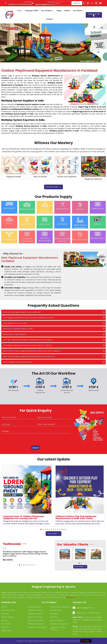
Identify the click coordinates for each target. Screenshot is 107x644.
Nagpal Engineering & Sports (53, 587)
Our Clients (78, 11)
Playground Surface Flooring (58, 628)
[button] (41, 529)
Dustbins (54, 617)
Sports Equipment (57, 620)
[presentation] (14, 439)
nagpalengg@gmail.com (44, 4)
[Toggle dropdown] (53, 11)
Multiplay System (35, 607)
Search (77, 3)
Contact (49, 19)
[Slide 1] (48, 60)
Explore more (53, 187)
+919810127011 (14, 4)
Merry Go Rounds (40, 177)
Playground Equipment (93, 179)
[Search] (62, 3)
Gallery (67, 11)
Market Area (6, 631)
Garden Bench (56, 610)
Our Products (47, 11)
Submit (36, 448)
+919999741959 (26, 4)
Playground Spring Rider (37, 627)
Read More (70, 597)
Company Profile (32, 11)
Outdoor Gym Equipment (67, 177)
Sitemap (5, 614)
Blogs (59, 11)
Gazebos (54, 614)
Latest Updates (8, 617)
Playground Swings (14, 177)
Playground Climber (36, 620)
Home (19, 11)
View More (53, 534)
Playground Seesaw (36, 624)
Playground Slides (35, 614)
